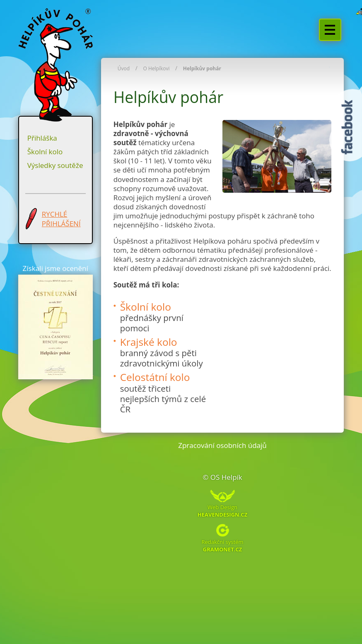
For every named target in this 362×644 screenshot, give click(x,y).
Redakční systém (222, 545)
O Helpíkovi (156, 68)
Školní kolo (45, 152)
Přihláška (42, 138)
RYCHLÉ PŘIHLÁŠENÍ (61, 219)
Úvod (124, 68)
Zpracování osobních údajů (222, 445)
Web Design (222, 510)
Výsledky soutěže (55, 165)
